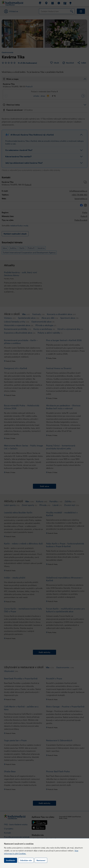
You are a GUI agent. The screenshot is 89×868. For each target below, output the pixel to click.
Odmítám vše (26, 860)
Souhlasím (11, 860)
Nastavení (41, 860)
